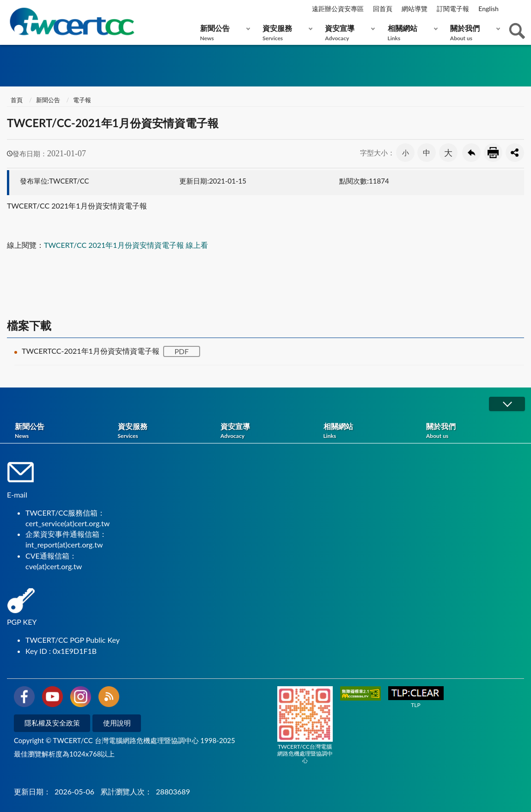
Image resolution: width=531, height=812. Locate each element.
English (488, 9)
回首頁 (383, 9)
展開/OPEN (507, 404)
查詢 (517, 31)
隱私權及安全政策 (52, 723)
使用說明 (117, 723)
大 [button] (448, 153)
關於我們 (473, 33)
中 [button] (427, 152)
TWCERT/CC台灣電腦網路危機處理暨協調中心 (305, 725)
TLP (416, 698)
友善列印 (493, 153)
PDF (181, 351)
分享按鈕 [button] (515, 153)
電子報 (82, 100)
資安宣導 (348, 33)
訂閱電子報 (453, 9)
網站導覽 (415, 9)
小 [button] (406, 153)
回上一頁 (471, 153)
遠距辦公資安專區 (338, 9)
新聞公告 (223, 33)
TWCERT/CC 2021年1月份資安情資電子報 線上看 (126, 245)
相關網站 (411, 33)
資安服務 (285, 33)
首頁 (16, 100)
